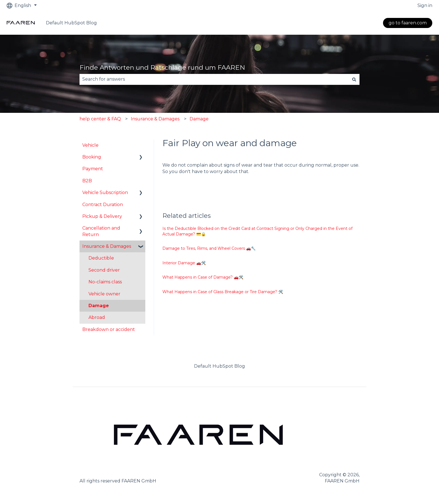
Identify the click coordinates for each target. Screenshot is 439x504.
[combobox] (214, 79)
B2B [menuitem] (87, 181)
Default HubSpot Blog (71, 23)
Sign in (425, 5)
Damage (199, 119)
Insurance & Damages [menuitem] (107, 246)
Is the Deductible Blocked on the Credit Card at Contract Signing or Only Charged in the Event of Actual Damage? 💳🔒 (257, 231)
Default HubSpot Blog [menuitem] (219, 366)
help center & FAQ (100, 119)
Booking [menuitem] (92, 157)
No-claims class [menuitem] (105, 282)
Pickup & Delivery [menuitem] (102, 216)
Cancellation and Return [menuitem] (101, 231)
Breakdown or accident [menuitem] (109, 329)
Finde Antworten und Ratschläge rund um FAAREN (162, 67)
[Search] (354, 79)
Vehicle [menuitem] (90, 145)
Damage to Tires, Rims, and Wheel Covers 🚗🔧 (209, 248)
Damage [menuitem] (99, 306)
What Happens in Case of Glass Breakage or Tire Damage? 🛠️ (223, 292)
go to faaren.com (408, 23)
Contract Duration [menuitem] (103, 205)
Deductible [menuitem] (101, 258)
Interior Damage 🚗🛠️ (184, 263)
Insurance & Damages (155, 119)
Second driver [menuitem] (104, 270)
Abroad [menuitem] (97, 317)
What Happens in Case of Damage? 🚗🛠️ (203, 277)
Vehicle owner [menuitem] (104, 294)
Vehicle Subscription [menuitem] (105, 193)
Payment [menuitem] (93, 169)
